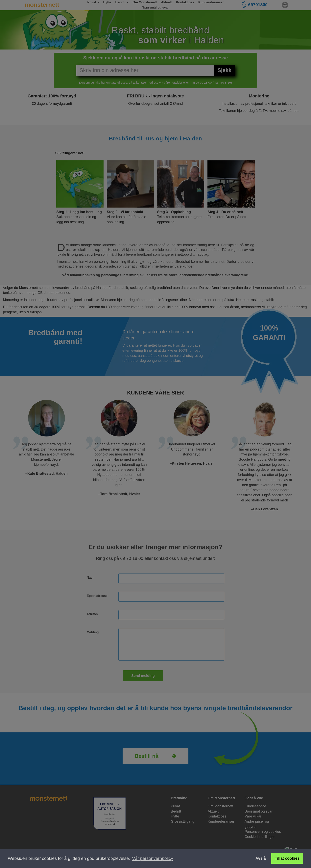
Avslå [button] (261, 858)
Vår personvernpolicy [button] (153, 858)
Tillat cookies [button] (287, 858)
